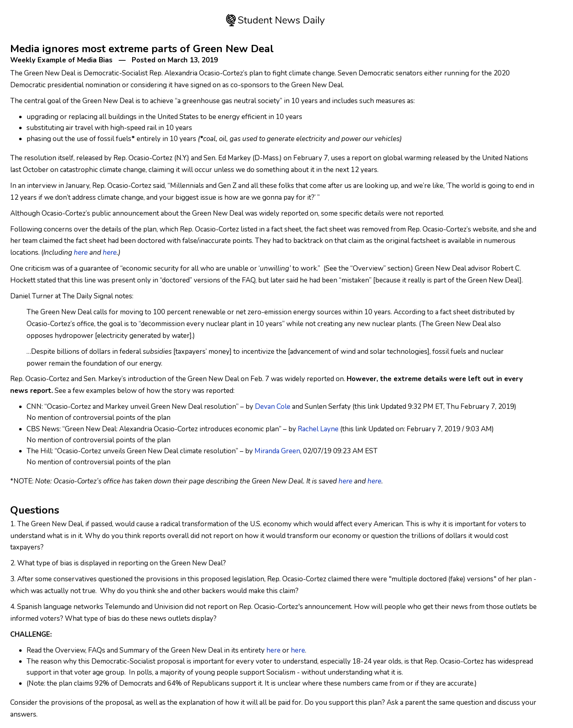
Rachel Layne (318, 429)
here (81, 253)
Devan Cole (273, 407)
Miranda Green (277, 451)
